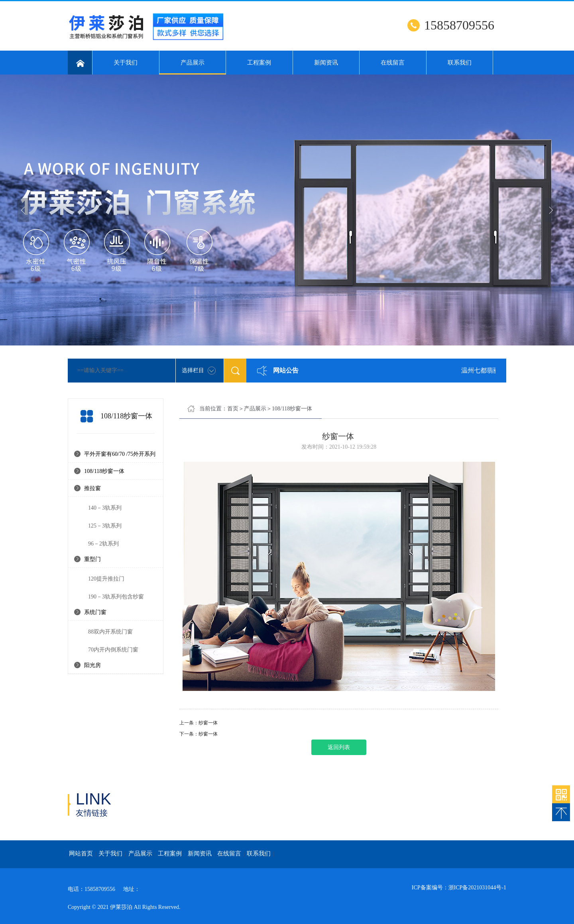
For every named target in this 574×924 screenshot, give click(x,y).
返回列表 (339, 747)
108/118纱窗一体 (104, 471)
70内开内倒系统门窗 (113, 650)
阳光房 (92, 665)
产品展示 (193, 67)
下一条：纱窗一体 (199, 734)
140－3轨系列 (105, 508)
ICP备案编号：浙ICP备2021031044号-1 (459, 888)
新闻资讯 (326, 63)
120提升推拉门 (106, 579)
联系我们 (460, 63)
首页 (233, 409)
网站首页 (81, 853)
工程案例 (259, 63)
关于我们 (126, 63)
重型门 (92, 559)
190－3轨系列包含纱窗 (116, 597)
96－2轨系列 (103, 544)
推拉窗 (92, 488)
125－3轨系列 (105, 526)
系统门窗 (95, 612)
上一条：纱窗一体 (199, 723)
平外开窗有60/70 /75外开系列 (120, 454)
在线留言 (393, 63)
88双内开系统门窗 (110, 632)
